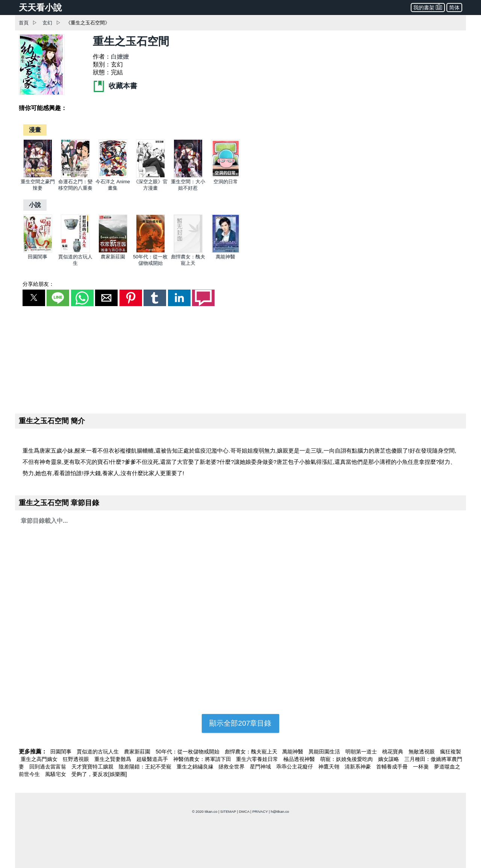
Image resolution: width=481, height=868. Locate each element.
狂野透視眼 (77, 759)
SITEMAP (228, 811)
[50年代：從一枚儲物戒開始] (151, 251)
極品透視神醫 (300, 759)
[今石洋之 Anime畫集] (113, 176)
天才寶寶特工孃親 (93, 767)
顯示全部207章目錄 (240, 723)
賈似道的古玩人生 (98, 752)
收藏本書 (115, 86)
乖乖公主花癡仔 (295, 767)
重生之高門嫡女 (40, 759)
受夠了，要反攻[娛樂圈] (99, 774)
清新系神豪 (358, 767)
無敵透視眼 (422, 752)
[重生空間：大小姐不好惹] (188, 176)
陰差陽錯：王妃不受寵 (146, 767)
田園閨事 (38, 257)
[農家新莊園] (113, 251)
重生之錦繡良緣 (196, 767)
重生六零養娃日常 (258, 759)
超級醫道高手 (153, 759)
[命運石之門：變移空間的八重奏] (75, 176)
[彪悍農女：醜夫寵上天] (188, 251)
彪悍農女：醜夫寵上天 (252, 752)
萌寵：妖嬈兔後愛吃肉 (347, 759)
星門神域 (261, 767)
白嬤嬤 (120, 57)
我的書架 (428, 7)
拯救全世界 (232, 767)
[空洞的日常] (226, 176)
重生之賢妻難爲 (113, 759)
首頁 (24, 23)
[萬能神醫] (226, 251)
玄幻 (47, 23)
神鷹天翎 (330, 767)
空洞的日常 (226, 182)
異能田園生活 (325, 752)
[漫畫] (35, 130)
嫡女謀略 (389, 759)
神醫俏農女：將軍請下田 (203, 759)
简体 (454, 8)
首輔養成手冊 (393, 767)
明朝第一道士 (362, 752)
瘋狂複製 (451, 752)
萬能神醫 (225, 257)
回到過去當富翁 (48, 767)
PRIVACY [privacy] (260, 811)
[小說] (35, 205)
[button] (34, 298)
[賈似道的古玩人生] (75, 251)
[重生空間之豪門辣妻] (38, 176)
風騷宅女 (56, 774)
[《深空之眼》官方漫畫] (151, 176)
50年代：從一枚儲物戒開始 (188, 752)
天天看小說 (40, 8)
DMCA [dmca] (244, 811)
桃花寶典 (393, 752)
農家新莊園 (113, 257)
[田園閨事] (38, 251)
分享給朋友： (38, 284)
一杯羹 (422, 767)
